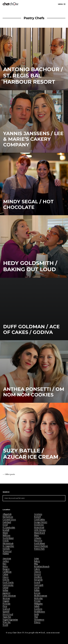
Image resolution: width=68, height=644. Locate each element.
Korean (37, 593)
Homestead (39, 527)
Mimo (37, 535)
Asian (36, 558)
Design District (41, 522)
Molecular (38, 598)
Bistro (5, 566)
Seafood (6, 609)
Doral (5, 525)
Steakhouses (40, 612)
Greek (37, 588)
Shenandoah (8, 543)
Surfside (6, 549)
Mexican (6, 598)
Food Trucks (8, 582)
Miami (5, 533)
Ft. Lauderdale (9, 527)
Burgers (6, 569)
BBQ (36, 564)
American (7, 558)
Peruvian (6, 604)
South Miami (39, 543)
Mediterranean (41, 596)
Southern (38, 609)
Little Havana (40, 530)
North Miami (8, 538)
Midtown (6, 535)
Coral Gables (40, 519)
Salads (37, 606)
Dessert (37, 574)
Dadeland (7, 522)
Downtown (39, 525)
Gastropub (39, 585)
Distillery (38, 577)
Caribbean (7, 572)
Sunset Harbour (41, 546)
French (37, 582)
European (38, 580)
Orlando (38, 538)
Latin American (9, 596)
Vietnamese (39, 620)
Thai (36, 617)
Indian (5, 590)
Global (5, 588)
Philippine (38, 604)
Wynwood (7, 551)
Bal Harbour (8, 517)
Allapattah (7, 514)
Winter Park (39, 549)
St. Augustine (8, 546)
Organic (6, 601)
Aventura (38, 514)
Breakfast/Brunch (42, 566)
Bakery (37, 561)
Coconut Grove (9, 519)
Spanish (6, 612)
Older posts (9, 474)
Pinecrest (38, 541)
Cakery (37, 569)
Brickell (37, 517)
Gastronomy (8, 585)
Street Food (8, 614)
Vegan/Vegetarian (10, 620)
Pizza (5, 606)
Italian (37, 590)
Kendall (6, 530)
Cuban (5, 574)
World (5, 625)
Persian (37, 601)
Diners (6, 577)
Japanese (7, 593)
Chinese (38, 572)
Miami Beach (39, 533)
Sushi (36, 614)
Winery (37, 622)
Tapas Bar (7, 617)
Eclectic (6, 580)
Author (6, 561)
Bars (5, 564)
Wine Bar (7, 622)
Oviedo (6, 541)
